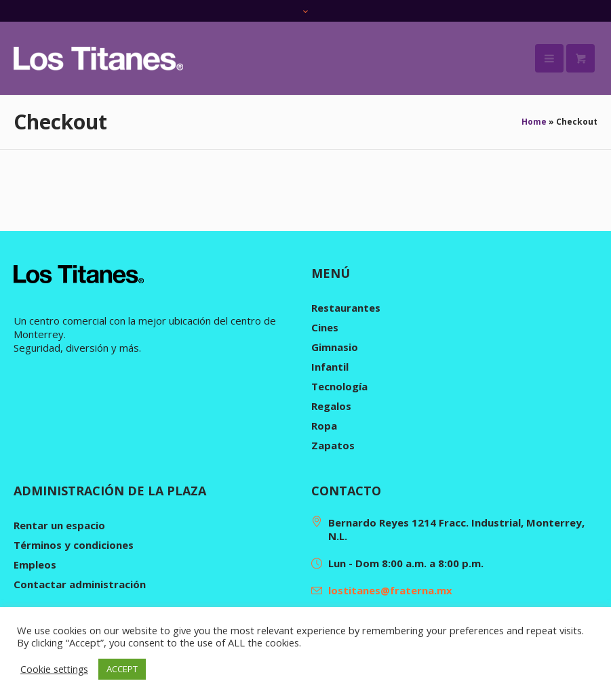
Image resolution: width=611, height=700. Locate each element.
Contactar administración (80, 584)
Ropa (324, 426)
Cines (325, 327)
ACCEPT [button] (122, 669)
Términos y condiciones (74, 545)
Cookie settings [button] (54, 669)
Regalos (331, 406)
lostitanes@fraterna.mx (390, 590)
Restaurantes (346, 308)
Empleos (35, 564)
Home (534, 122)
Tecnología (339, 386)
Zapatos (333, 445)
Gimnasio (335, 347)
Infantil (330, 367)
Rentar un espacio (59, 525)
